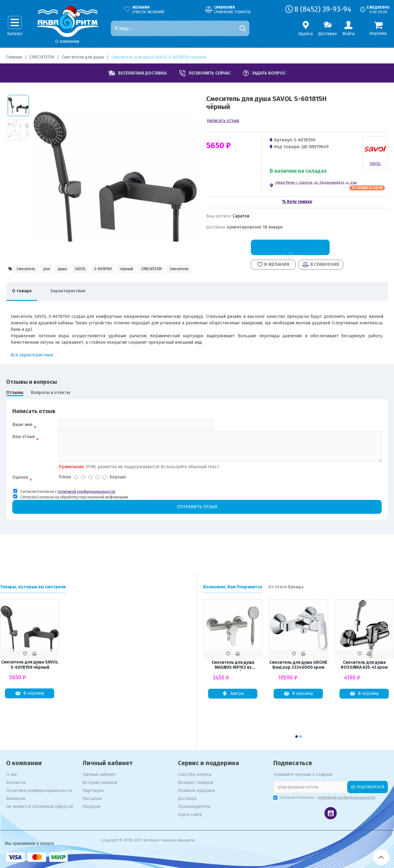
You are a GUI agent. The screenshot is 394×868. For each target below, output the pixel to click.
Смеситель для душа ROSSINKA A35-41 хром (364, 665)
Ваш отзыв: (24, 454)
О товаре (24, 307)
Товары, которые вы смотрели (33, 587)
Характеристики (74, 307)
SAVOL (100, 269)
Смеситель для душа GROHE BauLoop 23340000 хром (298, 665)
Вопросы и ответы (50, 408)
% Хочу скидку (297, 202)
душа (75, 269)
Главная (14, 57)
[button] (297, 736)
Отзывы (15, 408)
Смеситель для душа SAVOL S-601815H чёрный (30, 665)
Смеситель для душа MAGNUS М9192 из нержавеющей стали (233, 665)
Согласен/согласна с (325, 797)
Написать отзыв (223, 121)
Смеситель (27, 269)
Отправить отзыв (197, 525)
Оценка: (20, 496)
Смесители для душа (83, 57)
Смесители (59, 283)
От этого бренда (286, 587)
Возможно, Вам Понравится (233, 587)
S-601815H (129, 269)
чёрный (160, 269)
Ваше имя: (23, 440)
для (54, 269)
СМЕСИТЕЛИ (42, 57)
